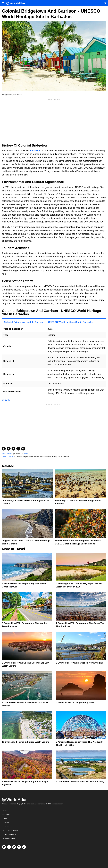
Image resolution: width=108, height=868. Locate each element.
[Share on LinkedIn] (23, 449)
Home (4, 810)
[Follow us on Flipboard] (4, 847)
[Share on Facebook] (9, 449)
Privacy (5, 818)
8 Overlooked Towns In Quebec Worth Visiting (80, 663)
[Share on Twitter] (13, 449)
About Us (5, 826)
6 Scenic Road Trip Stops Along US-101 (76, 702)
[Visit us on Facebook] (9, 847)
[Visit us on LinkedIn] (24, 847)
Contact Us (6, 814)
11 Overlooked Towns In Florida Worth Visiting (26, 742)
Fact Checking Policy (10, 830)
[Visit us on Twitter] (14, 847)
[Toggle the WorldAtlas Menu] (3, 3)
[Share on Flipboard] (4, 449)
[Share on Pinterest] (18, 449)
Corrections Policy (9, 834)
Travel (25, 454)
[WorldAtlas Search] (105, 3)
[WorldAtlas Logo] (17, 3)
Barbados (35, 151)
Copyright (6, 822)
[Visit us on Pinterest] (19, 847)
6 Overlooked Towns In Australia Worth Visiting (80, 782)
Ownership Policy (9, 838)
